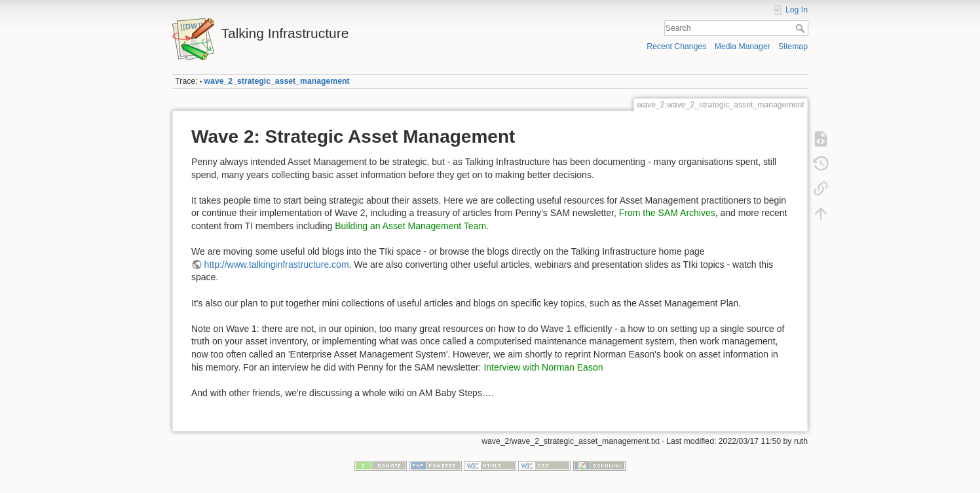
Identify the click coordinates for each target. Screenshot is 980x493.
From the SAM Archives (667, 213)
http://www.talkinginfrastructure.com (277, 265)
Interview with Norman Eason (543, 367)
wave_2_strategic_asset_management (277, 81)
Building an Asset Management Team (410, 226)
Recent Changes (676, 46)
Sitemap (793, 46)
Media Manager (743, 46)
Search (801, 28)
